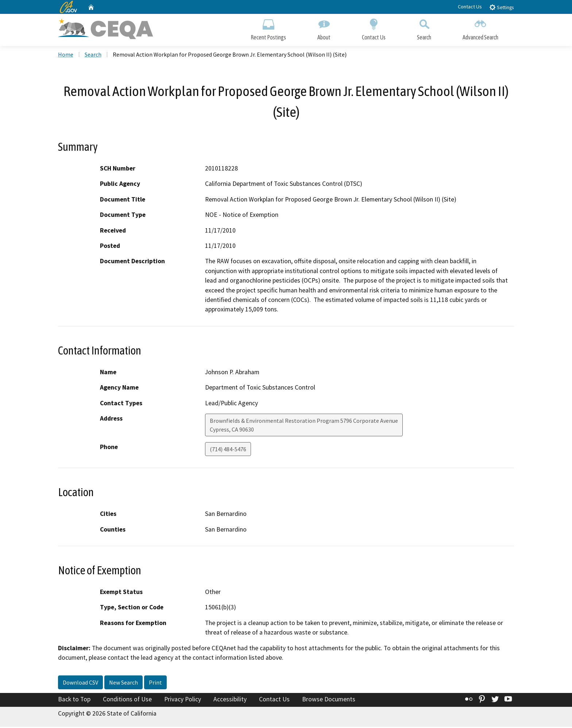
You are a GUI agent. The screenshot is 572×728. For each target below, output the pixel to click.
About (324, 28)
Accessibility (230, 700)
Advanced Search (480, 28)
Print (155, 683)
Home (66, 55)
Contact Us (470, 7)
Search (424, 28)
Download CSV (80, 683)
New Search (123, 683)
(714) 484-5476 (228, 450)
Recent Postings (268, 28)
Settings (501, 7)
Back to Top (74, 700)
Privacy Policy (183, 700)
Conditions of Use (127, 700)
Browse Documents (329, 700)
